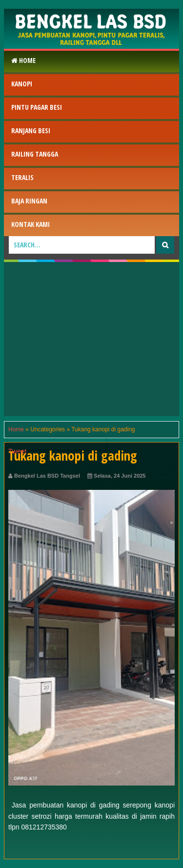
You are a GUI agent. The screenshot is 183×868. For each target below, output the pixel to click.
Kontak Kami (30, 224)
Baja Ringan (29, 201)
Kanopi (22, 84)
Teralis (22, 177)
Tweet (17, 451)
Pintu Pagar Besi (37, 107)
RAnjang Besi (31, 131)
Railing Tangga (35, 154)
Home (23, 60)
